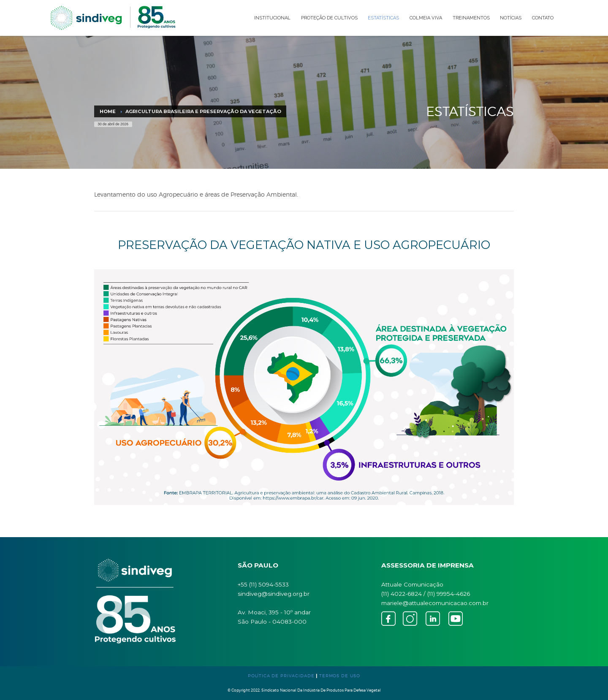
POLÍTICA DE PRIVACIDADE (281, 676)
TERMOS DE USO (340, 676)
